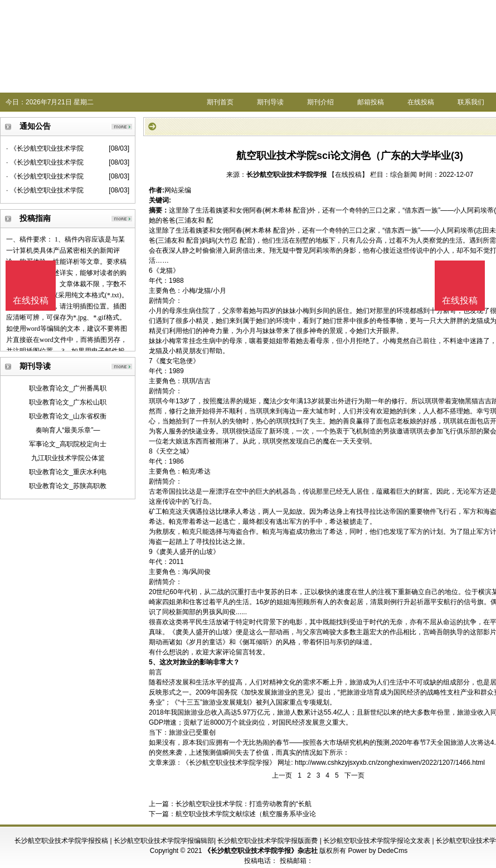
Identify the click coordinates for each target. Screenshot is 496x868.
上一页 (282, 775)
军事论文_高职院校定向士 (68, 444)
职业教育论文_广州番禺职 (68, 388)
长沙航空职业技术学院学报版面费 (268, 841)
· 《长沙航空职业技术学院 (45, 148)
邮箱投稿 (371, 102)
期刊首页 (220, 102)
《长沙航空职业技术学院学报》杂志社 (261, 851)
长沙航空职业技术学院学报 (286, 175)
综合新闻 (403, 175)
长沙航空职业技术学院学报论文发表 (377, 841)
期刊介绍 (320, 102)
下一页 (354, 775)
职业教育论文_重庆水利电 (68, 472)
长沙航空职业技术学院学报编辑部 (164, 841)
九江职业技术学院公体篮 (68, 458)
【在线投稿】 (348, 175)
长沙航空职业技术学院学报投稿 (61, 841)
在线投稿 (421, 102)
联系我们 (471, 102)
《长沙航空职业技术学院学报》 (229, 763)
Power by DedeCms (378, 851)
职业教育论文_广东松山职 (68, 402)
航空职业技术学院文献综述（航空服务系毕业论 (246, 814)
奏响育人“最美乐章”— (68, 430)
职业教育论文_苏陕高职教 (68, 486)
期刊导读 (270, 102)
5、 (154, 662)
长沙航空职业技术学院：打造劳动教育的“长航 (244, 804)
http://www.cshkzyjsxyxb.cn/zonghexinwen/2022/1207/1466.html (390, 763)
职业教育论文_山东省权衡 (68, 416)
